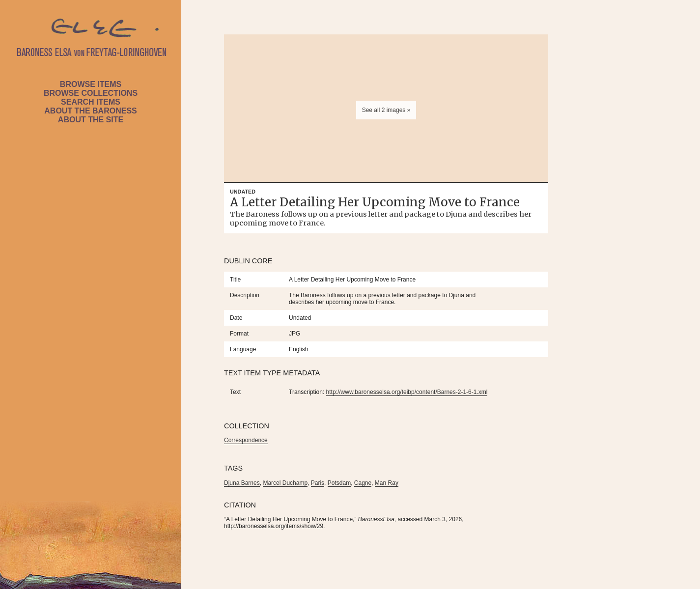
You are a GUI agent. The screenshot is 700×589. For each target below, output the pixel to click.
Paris (318, 483)
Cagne (363, 483)
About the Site (91, 120)
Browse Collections (91, 93)
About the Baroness (90, 111)
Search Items (91, 102)
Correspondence (246, 440)
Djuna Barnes (242, 483)
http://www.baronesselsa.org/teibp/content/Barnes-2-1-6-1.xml (407, 392)
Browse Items (91, 84)
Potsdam (339, 483)
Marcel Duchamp (285, 483)
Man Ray (387, 483)
